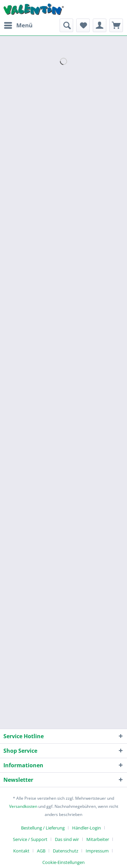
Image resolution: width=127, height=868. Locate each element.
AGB (41, 851)
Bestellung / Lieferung (43, 828)
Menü (18, 25)
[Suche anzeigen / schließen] (66, 25)
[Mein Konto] (100, 25)
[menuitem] (18, 25)
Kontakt (21, 851)
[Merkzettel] (83, 25)
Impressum (97, 851)
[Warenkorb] (116, 25)
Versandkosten (23, 806)
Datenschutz (66, 851)
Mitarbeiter (98, 839)
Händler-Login (87, 828)
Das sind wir (67, 839)
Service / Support (30, 839)
